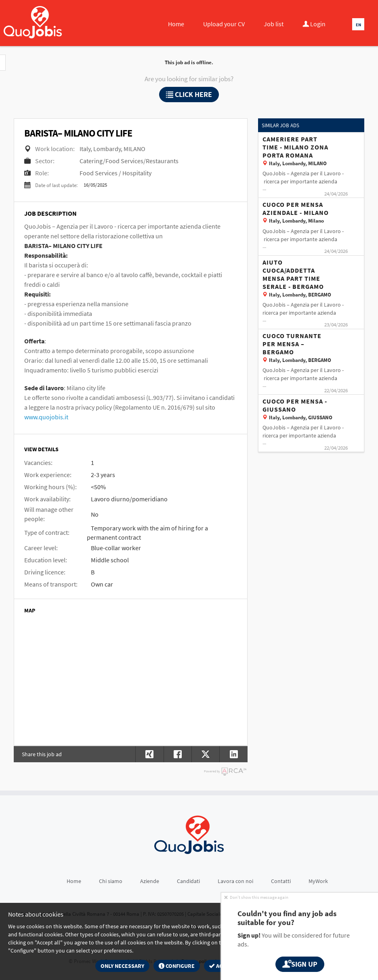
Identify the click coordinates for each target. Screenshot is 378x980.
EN (358, 25)
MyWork (318, 881)
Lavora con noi (235, 881)
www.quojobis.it (46, 417)
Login (314, 24)
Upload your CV (224, 24)
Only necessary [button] (122, 966)
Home (176, 24)
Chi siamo (111, 881)
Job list (274, 24)
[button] (233, 754)
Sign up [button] (299, 964)
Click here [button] (189, 94)
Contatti (281, 881)
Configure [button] (177, 966)
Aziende (150, 881)
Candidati (188, 881)
